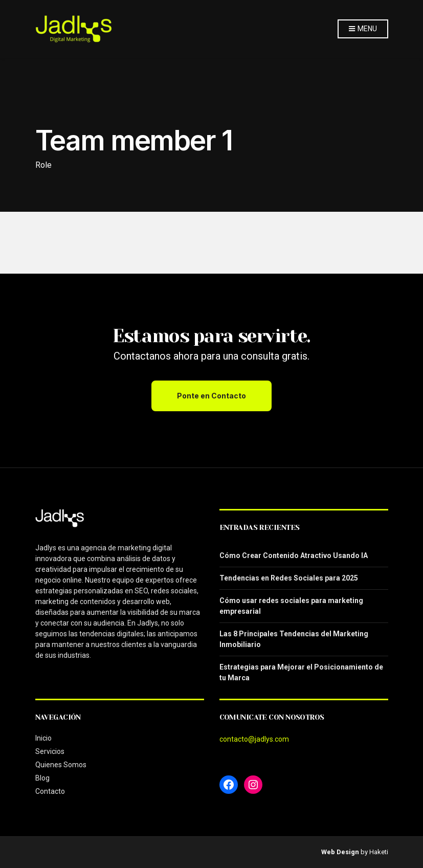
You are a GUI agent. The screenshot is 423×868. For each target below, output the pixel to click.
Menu (363, 29)
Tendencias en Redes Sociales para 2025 (289, 578)
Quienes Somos (61, 765)
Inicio (43, 738)
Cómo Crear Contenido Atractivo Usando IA (294, 555)
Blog (42, 778)
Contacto (50, 791)
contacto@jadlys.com (254, 739)
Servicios (50, 751)
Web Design (340, 852)
